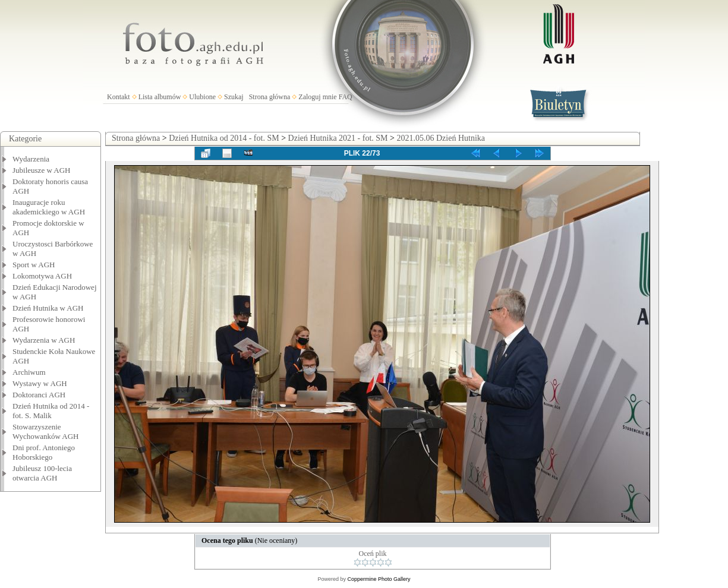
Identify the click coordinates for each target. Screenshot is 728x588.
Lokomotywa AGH (42, 276)
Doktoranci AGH (39, 395)
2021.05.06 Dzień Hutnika (441, 138)
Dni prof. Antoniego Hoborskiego (44, 452)
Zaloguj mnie (317, 97)
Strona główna (270, 97)
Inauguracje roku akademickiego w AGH (49, 207)
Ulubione (202, 97)
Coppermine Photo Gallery (379, 579)
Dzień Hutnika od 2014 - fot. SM (224, 138)
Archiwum (29, 372)
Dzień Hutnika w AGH (48, 308)
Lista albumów (160, 97)
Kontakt (119, 97)
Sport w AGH (34, 265)
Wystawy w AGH (40, 383)
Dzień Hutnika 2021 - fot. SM (338, 138)
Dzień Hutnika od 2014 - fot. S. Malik (51, 411)
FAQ (346, 97)
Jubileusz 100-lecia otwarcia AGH (42, 473)
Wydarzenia (31, 159)
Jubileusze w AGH (42, 170)
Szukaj (234, 97)
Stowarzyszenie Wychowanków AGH (46, 431)
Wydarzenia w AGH (44, 340)
